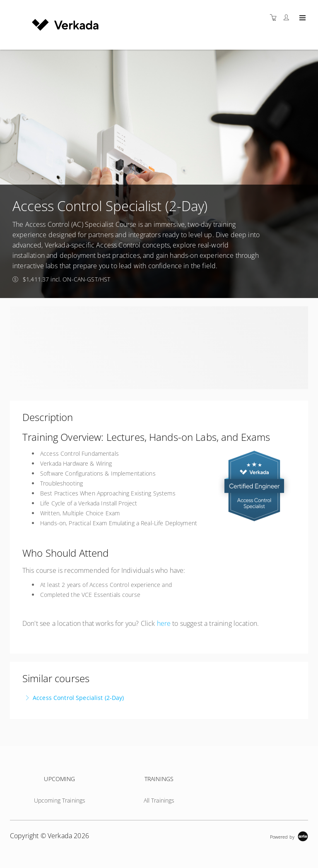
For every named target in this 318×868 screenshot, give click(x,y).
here (164, 623)
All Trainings (159, 800)
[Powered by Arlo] (289, 836)
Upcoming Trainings (60, 800)
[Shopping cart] (275, 18)
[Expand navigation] (302, 18)
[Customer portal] (288, 18)
